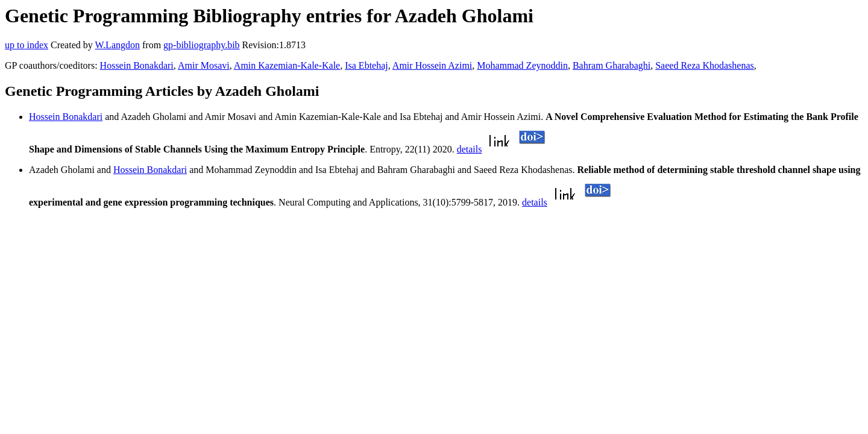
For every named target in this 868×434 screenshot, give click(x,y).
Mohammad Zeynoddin (522, 65)
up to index (27, 45)
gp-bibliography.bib (202, 45)
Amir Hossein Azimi (432, 65)
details (470, 149)
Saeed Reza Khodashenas (705, 65)
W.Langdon (117, 45)
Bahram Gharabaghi (612, 65)
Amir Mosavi (204, 65)
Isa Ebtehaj (366, 65)
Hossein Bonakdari (137, 65)
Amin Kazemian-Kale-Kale (287, 65)
